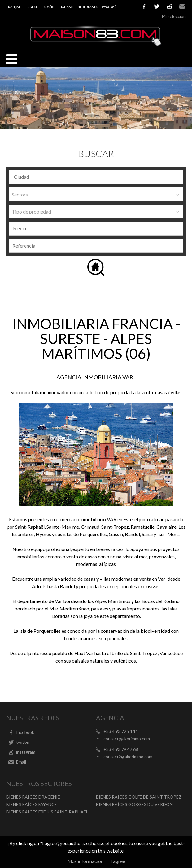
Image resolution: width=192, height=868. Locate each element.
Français (14, 7)
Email (182, 7)
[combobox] (96, 177)
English (32, 7)
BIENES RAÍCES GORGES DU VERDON (134, 804)
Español (49, 7)
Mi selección (174, 16)
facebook (144, 7)
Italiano (67, 7)
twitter (157, 7)
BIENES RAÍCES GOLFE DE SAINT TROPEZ (139, 797)
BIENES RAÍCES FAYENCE (32, 804)
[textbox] (98, 177)
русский (109, 7)
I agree (118, 861)
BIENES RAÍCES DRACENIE (33, 797)
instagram (169, 7)
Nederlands (88, 7)
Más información (85, 861)
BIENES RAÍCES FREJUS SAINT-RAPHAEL (47, 812)
